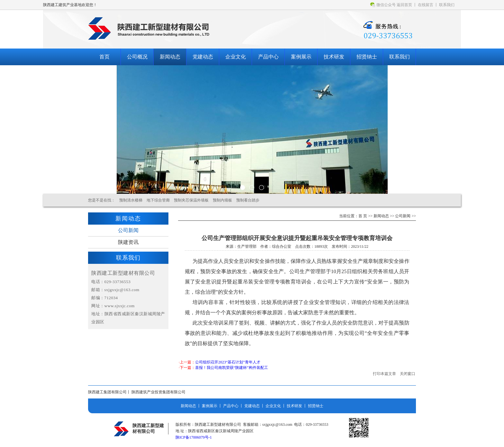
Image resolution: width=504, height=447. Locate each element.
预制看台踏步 (248, 200)
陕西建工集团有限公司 (107, 392)
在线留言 (426, 5)
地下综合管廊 (158, 200)
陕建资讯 (128, 242)
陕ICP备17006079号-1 (194, 437)
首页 (104, 57)
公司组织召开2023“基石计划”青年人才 (228, 362)
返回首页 (404, 5)
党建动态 (203, 57)
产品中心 (268, 57)
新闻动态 (170, 57)
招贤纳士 (367, 57)
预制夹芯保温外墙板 (191, 200)
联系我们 (447, 5)
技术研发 (334, 57)
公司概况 (137, 57)
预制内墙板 (222, 200)
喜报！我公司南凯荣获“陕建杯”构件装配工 (232, 368)
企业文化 (236, 57)
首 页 (363, 216)
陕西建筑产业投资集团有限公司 (158, 392)
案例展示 (301, 57)
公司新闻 (128, 230)
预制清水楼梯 (131, 200)
